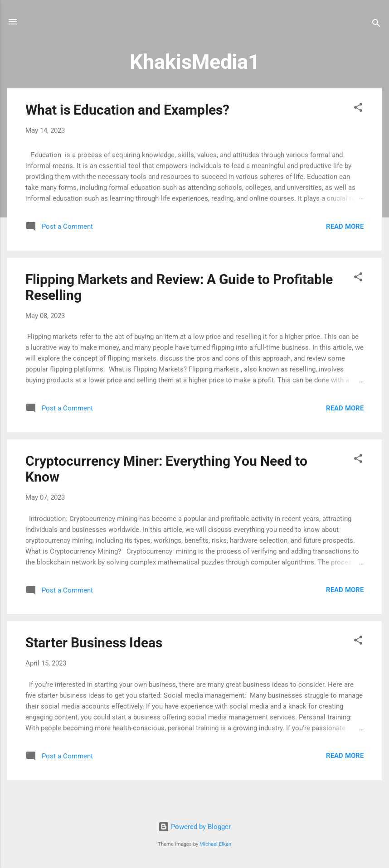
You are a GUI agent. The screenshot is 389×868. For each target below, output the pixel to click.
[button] (358, 109)
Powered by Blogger (194, 827)
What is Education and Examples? (127, 110)
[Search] (376, 25)
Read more (345, 227)
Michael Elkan (215, 844)
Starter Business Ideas (94, 643)
